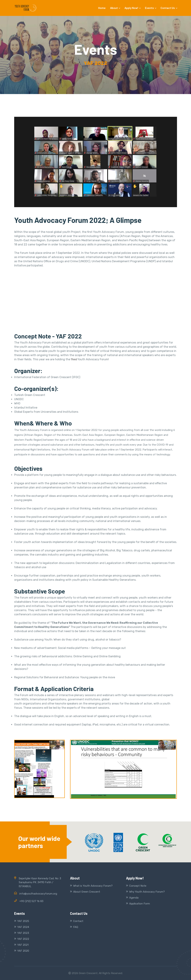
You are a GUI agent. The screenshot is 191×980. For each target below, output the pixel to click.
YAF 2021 (23, 945)
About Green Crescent (87, 892)
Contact (78, 921)
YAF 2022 (23, 939)
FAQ (76, 927)
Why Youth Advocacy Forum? (147, 892)
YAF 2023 (23, 933)
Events (150, 8)
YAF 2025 (23, 921)
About (115, 8)
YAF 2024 (23, 927)
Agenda (134, 898)
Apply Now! (132, 8)
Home (102, 8)
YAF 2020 (23, 951)
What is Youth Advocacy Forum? (93, 886)
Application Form (140, 904)
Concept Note (138, 886)
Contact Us (169, 8)
